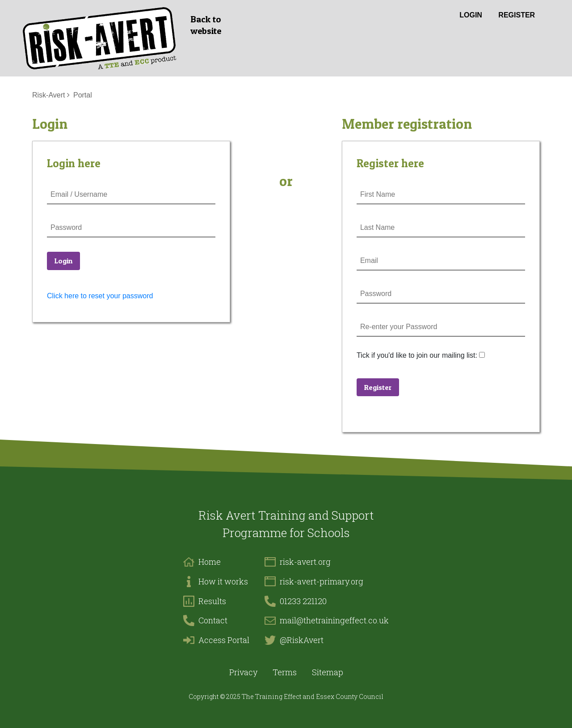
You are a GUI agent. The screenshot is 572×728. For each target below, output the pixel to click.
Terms (285, 672)
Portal (83, 95)
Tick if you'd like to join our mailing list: (417, 355)
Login (471, 15)
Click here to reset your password (100, 296)
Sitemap (328, 672)
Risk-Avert (49, 95)
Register (517, 15)
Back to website (206, 25)
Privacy (243, 672)
